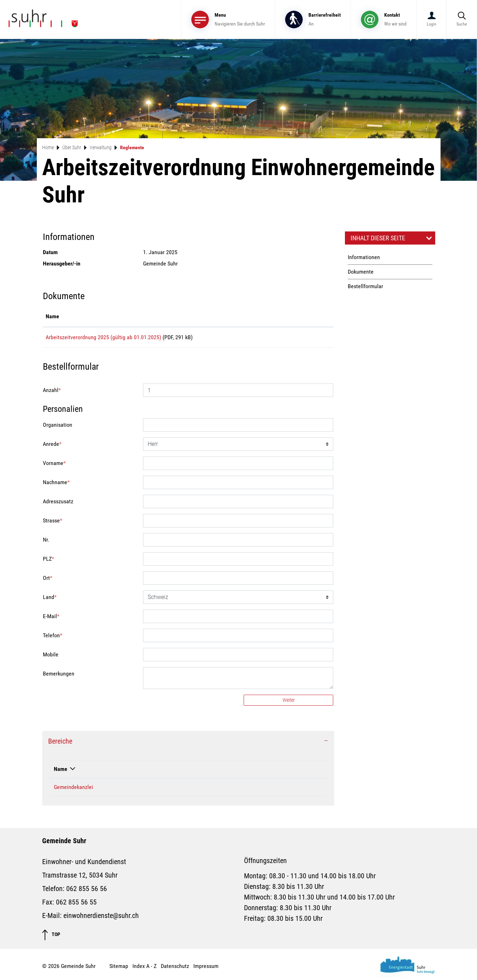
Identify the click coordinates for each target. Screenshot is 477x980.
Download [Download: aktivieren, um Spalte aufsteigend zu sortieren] (298, 316)
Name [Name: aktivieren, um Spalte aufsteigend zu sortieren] (52, 316)
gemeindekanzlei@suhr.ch (240, 789)
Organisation (58, 427)
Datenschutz (175, 968)
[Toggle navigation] (228, 19)
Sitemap (119, 968)
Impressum (206, 968)
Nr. (46, 542)
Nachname (56, 485)
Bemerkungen (59, 676)
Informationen (364, 257)
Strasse (53, 523)
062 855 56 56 (87, 891)
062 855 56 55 (76, 905)
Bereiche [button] (60, 744)
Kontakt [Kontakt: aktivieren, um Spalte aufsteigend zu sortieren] (220, 771)
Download (309, 338)
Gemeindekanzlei (73, 789)
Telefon (53, 638)
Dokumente (361, 272)
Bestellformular (365, 286)
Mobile (51, 657)
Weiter (289, 702)
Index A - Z (144, 968)
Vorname (54, 466)
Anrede (52, 446)
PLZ (49, 561)
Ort (48, 580)
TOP (51, 937)
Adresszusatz (58, 504)
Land (50, 600)
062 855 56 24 (154, 789)
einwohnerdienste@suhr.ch (101, 918)
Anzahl (52, 393)
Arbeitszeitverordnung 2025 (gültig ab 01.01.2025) (103, 337)
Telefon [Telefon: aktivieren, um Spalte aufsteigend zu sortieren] (147, 771)
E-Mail (51, 619)
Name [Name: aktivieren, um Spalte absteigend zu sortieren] (61, 771)
